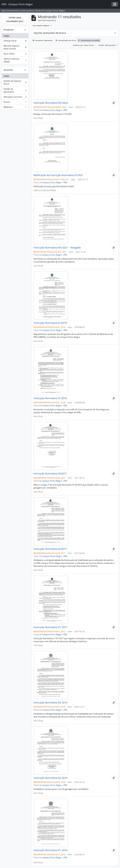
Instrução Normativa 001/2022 (51, 103)
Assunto (8, 70)
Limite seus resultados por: (15, 19)
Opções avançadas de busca (50, 33)
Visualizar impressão (42, 40)
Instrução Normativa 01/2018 (50, 398)
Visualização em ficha (66, 40)
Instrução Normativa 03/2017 (50, 474)
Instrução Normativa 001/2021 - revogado (57, 248)
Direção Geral (15, 41)
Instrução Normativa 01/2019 (50, 323)
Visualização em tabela (89, 40)
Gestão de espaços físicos (15, 82)
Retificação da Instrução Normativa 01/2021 (58, 175)
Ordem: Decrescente (107, 45)
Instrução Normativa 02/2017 (50, 549)
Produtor (9, 30)
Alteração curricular (15, 97)
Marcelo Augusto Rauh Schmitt (15, 47)
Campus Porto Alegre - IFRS (55, 110)
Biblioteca (15, 108)
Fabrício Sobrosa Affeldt (15, 60)
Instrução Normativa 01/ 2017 (50, 627)
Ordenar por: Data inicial (83, 45)
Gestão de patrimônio (15, 90)
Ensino (15, 103)
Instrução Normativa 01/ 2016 (50, 850)
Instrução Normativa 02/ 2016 (50, 778)
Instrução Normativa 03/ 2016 (50, 703)
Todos (6, 36)
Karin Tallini (15, 54)
